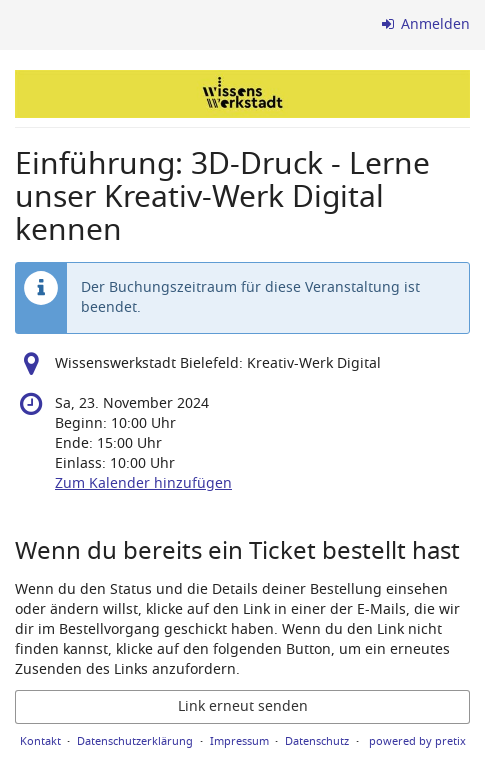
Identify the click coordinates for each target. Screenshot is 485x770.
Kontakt (40, 741)
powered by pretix (417, 741)
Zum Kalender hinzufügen (143, 483)
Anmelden (426, 24)
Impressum (239, 741)
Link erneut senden (243, 706)
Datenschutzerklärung (135, 741)
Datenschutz (317, 741)
